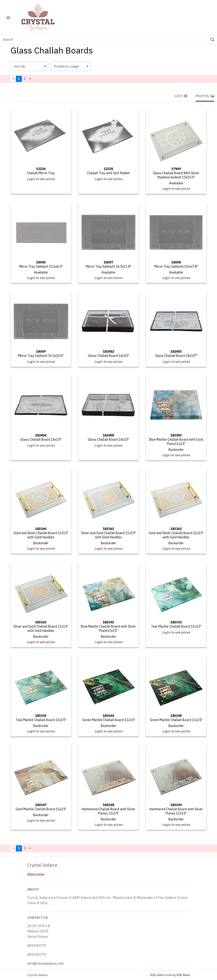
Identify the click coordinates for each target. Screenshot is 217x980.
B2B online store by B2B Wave (170, 975)
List (181, 96)
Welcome (36, 874)
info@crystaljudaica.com (45, 964)
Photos (205, 96)
